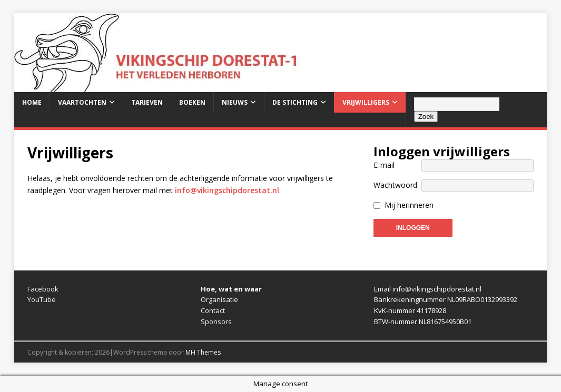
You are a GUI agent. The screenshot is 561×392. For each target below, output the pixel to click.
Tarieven (147, 102)
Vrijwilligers (366, 102)
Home (32, 102)
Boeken (192, 102)
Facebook (43, 289)
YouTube (42, 299)
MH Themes (203, 352)
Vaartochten (82, 102)
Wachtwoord (395, 185)
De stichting (295, 102)
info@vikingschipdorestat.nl (227, 190)
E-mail (384, 165)
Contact (213, 310)
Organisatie (219, 299)
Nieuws (235, 102)
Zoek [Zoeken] (426, 117)
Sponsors (216, 321)
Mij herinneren (409, 205)
